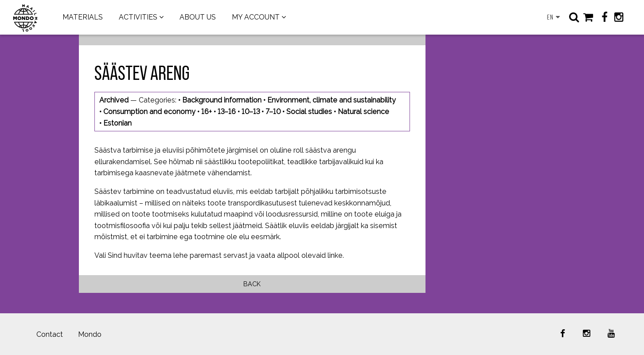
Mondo (90, 334)
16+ (207, 112)
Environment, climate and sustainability (332, 100)
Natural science (363, 112)
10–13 (251, 112)
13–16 (227, 112)
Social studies (309, 112)
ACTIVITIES (138, 17)
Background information (222, 100)
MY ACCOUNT (256, 17)
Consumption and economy (149, 112)
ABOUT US (198, 17)
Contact (50, 334)
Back (252, 284)
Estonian (117, 123)
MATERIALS (83, 17)
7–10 (273, 112)
